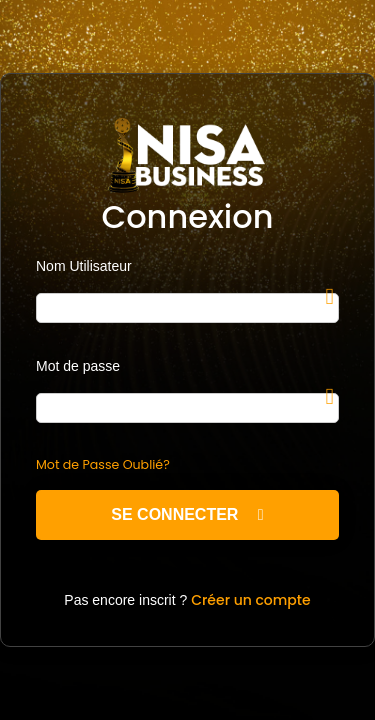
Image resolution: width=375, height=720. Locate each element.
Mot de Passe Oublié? (103, 464)
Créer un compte (251, 600)
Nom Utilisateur (84, 266)
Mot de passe (78, 366)
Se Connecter (187, 514)
